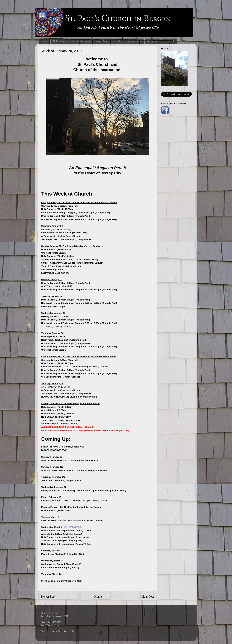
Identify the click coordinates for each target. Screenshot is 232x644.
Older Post (147, 597)
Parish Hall (169, 41)
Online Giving (60, 41)
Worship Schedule (81, 41)
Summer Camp (134, 41)
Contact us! (153, 41)
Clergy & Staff (103, 41)
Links (118, 41)
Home (45, 41)
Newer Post (48, 597)
